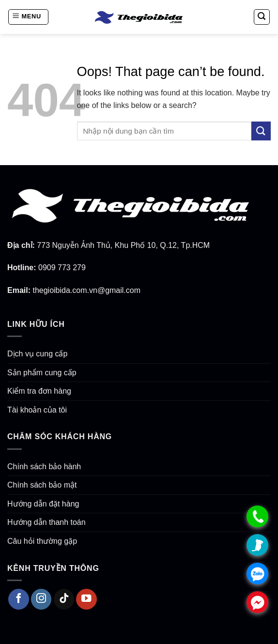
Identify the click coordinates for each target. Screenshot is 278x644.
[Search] (262, 17)
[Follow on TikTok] (64, 599)
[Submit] (261, 131)
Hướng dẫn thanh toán (46, 522)
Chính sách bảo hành (44, 467)
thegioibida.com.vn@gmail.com (86, 290)
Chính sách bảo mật (42, 485)
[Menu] (28, 17)
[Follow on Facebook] (19, 599)
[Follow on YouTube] (86, 599)
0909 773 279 (62, 268)
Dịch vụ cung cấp (37, 354)
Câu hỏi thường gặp (42, 541)
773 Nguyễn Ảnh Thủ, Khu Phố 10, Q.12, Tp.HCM (123, 245)
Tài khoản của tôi (37, 410)
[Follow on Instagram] (41, 599)
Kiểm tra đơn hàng (39, 391)
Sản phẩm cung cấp (42, 373)
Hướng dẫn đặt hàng (43, 504)
